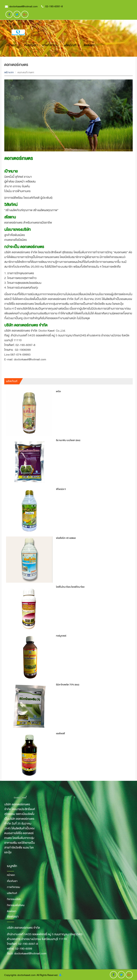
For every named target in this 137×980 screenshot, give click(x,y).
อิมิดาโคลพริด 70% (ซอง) (68, 685)
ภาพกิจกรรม (50, 45)
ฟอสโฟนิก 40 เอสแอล (66, 538)
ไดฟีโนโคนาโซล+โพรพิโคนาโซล (70, 587)
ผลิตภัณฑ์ (70, 45)
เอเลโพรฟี (60, 734)
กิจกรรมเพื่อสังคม (16, 905)
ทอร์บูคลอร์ (61, 636)
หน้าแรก (11, 45)
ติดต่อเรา (90, 45)
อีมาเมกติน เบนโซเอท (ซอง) (68, 440)
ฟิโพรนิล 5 (61, 489)
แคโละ (59, 391)
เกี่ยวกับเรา (31, 45)
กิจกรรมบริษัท (14, 899)
